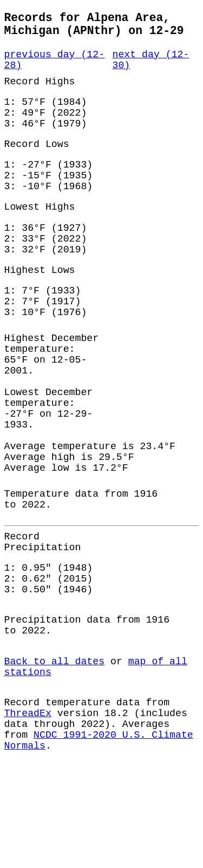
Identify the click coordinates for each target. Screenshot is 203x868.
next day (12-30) (151, 68)
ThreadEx (28, 809)
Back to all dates (55, 750)
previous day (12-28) (55, 68)
